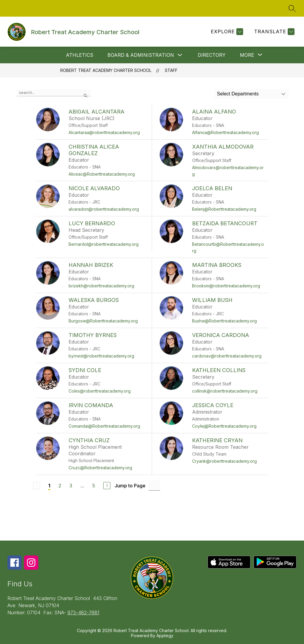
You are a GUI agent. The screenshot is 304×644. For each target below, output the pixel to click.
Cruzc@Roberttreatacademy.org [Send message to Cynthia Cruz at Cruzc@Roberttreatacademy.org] (100, 468)
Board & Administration (141, 55)
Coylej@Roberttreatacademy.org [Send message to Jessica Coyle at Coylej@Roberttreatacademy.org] (224, 426)
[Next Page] (107, 486)
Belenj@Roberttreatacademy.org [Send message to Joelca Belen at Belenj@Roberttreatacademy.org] (224, 209)
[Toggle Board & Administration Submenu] (180, 55)
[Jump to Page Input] (154, 485)
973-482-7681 (83, 612)
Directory (212, 55)
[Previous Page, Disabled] (37, 486)
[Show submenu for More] (247, 55)
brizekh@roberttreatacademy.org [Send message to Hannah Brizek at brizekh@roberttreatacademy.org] (101, 286)
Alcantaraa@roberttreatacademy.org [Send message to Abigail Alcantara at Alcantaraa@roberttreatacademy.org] (104, 132)
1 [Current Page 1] (49, 486)
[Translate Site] (274, 32)
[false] (54, 93)
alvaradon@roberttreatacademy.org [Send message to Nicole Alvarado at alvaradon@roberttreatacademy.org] (104, 209)
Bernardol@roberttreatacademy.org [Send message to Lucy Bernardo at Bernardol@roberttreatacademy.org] (104, 244)
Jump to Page (130, 486)
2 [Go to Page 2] (60, 486)
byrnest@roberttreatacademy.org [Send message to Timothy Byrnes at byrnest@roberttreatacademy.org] (101, 356)
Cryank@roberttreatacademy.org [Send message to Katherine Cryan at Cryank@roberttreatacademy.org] (224, 461)
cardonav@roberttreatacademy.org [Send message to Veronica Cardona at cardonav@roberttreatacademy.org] (227, 356)
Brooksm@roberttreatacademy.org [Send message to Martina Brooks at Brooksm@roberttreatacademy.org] (226, 286)
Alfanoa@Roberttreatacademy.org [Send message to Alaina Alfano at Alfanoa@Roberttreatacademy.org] (225, 132)
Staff (171, 70)
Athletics (80, 55)
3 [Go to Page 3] (71, 486)
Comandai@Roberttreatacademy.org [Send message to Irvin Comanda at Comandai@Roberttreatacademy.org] (104, 426)
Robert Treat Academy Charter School (106, 70)
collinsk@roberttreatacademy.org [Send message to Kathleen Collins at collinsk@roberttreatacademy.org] (225, 391)
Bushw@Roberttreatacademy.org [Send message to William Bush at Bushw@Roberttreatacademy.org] (224, 321)
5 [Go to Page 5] (94, 486)
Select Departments (238, 94)
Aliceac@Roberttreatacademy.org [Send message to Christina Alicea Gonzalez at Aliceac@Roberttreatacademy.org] (102, 174)
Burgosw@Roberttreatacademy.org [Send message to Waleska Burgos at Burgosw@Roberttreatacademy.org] (103, 321)
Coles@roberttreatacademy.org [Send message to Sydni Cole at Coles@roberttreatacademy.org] (100, 391)
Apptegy (165, 636)
